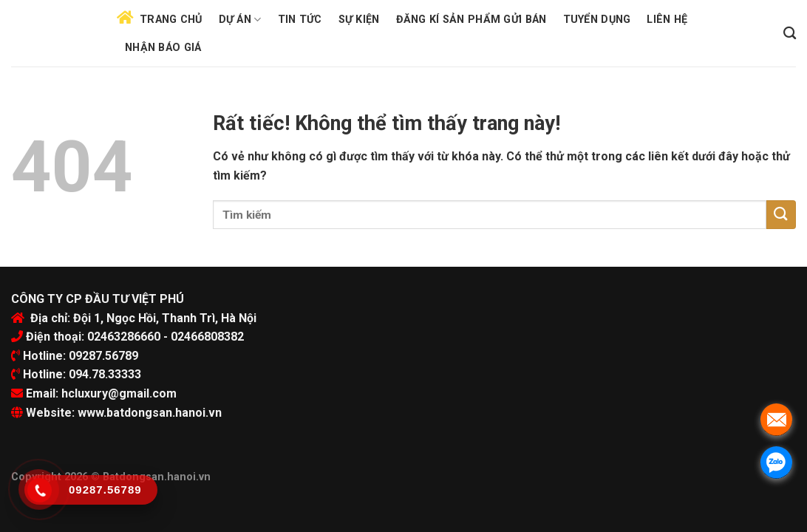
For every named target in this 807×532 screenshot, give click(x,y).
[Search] (790, 34)
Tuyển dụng (597, 20)
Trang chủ (171, 20)
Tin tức (300, 20)
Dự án (240, 20)
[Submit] (781, 215)
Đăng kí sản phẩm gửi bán (471, 20)
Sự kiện (359, 20)
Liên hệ (667, 20)
